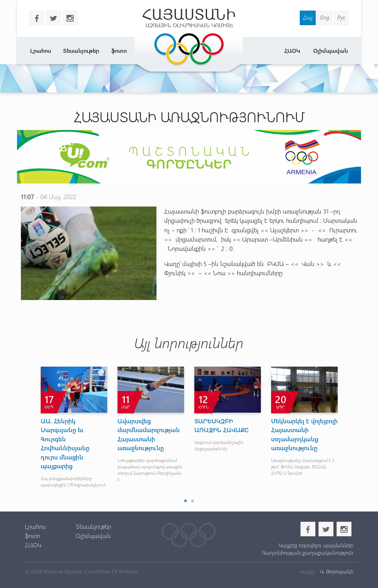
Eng (325, 17)
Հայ (308, 17)
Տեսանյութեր (81, 50)
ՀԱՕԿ (292, 50)
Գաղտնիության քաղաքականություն (308, 553)
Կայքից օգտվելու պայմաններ (316, 545)
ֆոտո (119, 50)
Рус (341, 17)
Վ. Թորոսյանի (336, 571)
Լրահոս (41, 50)
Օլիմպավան (331, 50)
